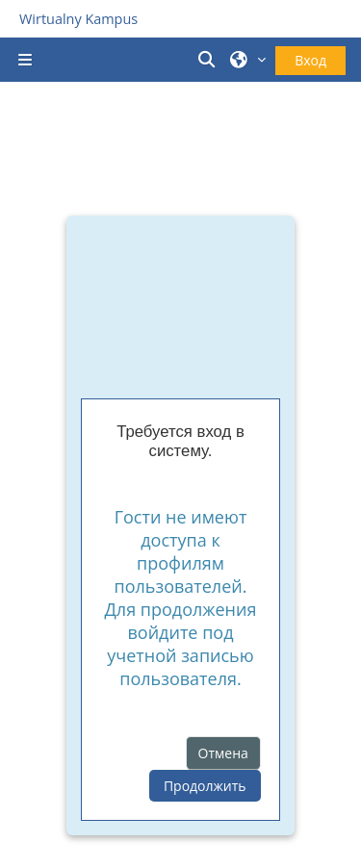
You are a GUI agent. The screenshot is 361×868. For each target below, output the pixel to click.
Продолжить (205, 786)
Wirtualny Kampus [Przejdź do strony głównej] (78, 19)
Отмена (223, 753)
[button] (210, 60)
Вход (310, 60)
